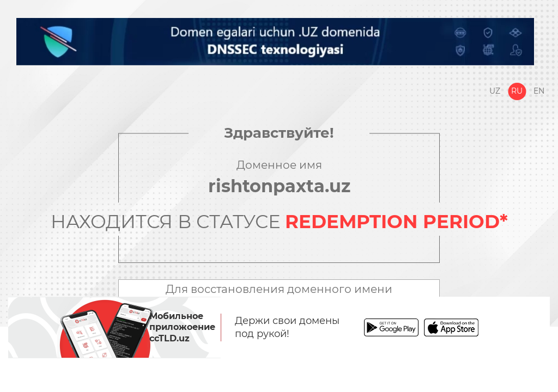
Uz (495, 91)
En (539, 91)
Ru (517, 91)
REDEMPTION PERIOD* (396, 222)
